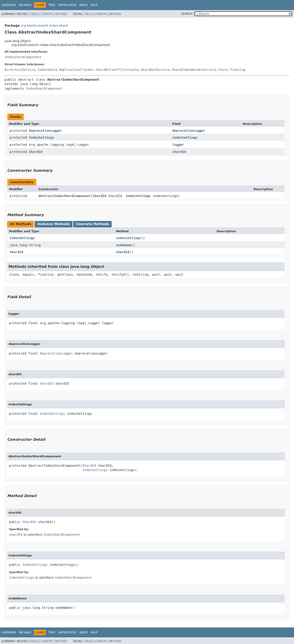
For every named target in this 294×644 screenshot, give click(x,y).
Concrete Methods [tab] (93, 224)
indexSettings (185, 137)
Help (94, 5)
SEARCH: (187, 14)
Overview (9, 5)
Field (34, 14)
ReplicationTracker (76, 70)
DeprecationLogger (45, 131)
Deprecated (67, 5)
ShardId (36, 152)
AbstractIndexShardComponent (65, 196)
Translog (238, 70)
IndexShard (47, 70)
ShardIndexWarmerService (194, 70)
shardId (179, 152)
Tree (52, 5)
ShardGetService (155, 70)
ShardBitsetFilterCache (117, 70)
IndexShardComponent (23, 57)
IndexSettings (42, 137)
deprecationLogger (189, 131)
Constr (47, 14)
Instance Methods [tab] (54, 224)
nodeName (123, 245)
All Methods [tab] (21, 224)
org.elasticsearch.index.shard (44, 26)
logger (178, 145)
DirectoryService (20, 70)
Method (61, 14)
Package (25, 5)
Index (84, 5)
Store (223, 70)
